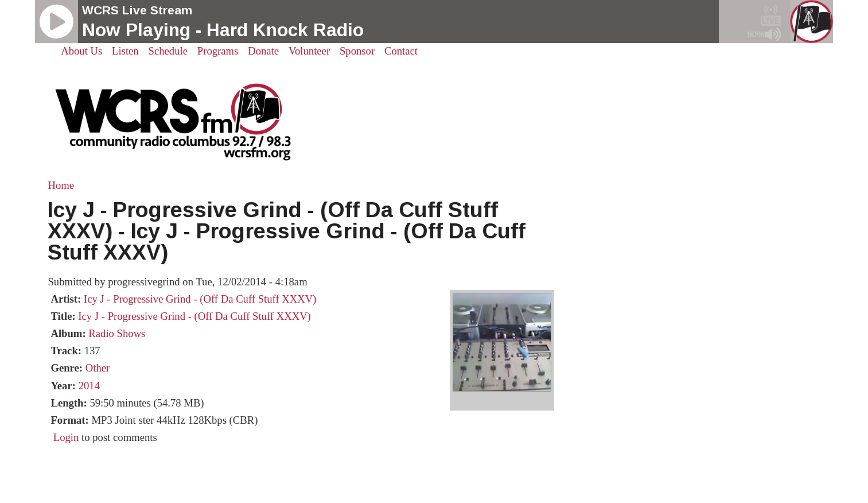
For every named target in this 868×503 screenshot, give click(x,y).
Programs (218, 51)
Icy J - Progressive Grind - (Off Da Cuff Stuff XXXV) (200, 299)
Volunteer (309, 51)
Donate (263, 51)
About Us (81, 51)
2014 (89, 386)
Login (66, 437)
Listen (125, 51)
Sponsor (357, 51)
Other (98, 368)
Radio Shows (117, 333)
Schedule (168, 51)
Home (61, 185)
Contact (401, 51)
